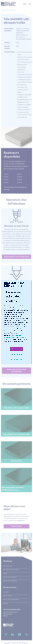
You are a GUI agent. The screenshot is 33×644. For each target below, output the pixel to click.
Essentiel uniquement (16, 354)
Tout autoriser (16, 349)
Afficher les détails (17, 359)
